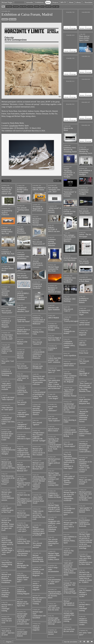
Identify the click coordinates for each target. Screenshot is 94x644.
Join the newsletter (71, 642)
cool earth (30, 7)
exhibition (37, 7)
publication (48, 7)
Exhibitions (39, 2)
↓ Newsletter (88, 2)
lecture (42, 7)
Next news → (57, 181)
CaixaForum (13, 126)
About (71, 2)
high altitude (23, 7)
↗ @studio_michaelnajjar (70, 28)
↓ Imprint (8, 642)
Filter (3, 7)
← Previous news (6, 181)
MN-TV (64, 2)
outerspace (9, 7)
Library (78, 2)
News (48, 2)
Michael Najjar (7, 2)
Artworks (30, 2)
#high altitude (12, 19)
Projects (55, 2)
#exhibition (5, 19)
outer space (56, 7)
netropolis (16, 7)
